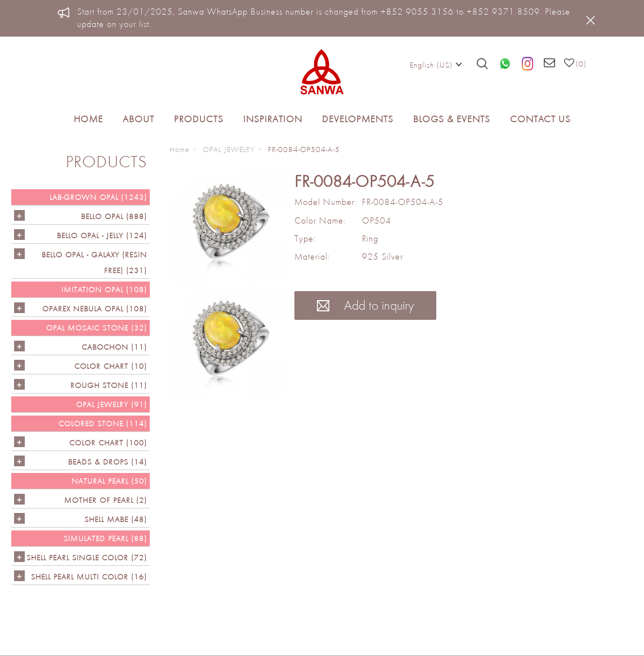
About (138, 119)
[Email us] (550, 64)
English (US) (436, 64)
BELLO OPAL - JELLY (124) (102, 235)
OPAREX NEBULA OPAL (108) (95, 309)
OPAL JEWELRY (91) (111, 404)
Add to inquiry (365, 305)
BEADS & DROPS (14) (108, 462)
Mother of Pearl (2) (106, 500)
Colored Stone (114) (103, 423)
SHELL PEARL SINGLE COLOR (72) (87, 557)
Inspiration (273, 119)
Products (199, 119)
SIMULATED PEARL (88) (105, 538)
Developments (358, 119)
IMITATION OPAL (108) (104, 289)
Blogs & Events (452, 119)
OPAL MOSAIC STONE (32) (97, 328)
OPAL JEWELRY (229, 149)
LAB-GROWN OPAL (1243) (98, 197)
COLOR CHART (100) (108, 443)
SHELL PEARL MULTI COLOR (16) (89, 577)
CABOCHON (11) (114, 347)
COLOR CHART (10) (111, 366)
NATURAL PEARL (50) (109, 481)
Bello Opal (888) (114, 216)
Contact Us (540, 119)
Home (88, 119)
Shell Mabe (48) (116, 519)
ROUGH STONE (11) (109, 385)
